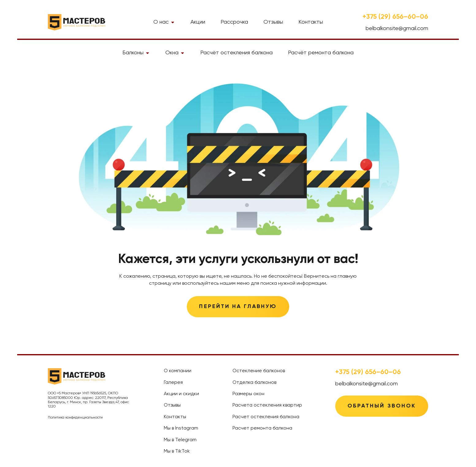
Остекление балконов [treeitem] (259, 371)
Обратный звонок (382, 406)
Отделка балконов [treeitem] (254, 383)
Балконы (136, 53)
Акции (198, 22)
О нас (164, 22)
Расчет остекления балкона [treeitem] (266, 417)
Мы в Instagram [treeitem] (181, 428)
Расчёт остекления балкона (236, 53)
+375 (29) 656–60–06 (395, 17)
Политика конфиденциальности (75, 418)
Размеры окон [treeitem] (248, 394)
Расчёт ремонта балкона (321, 53)
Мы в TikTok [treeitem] (177, 451)
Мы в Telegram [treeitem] (180, 440)
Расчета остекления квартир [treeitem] (267, 405)
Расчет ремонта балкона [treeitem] (262, 428)
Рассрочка (234, 22)
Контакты (311, 22)
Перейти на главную (238, 307)
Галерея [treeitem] (173, 383)
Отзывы (273, 22)
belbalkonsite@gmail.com (397, 29)
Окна (175, 53)
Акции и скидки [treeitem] (181, 394)
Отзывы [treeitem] (172, 405)
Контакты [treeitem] (175, 417)
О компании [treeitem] (178, 371)
